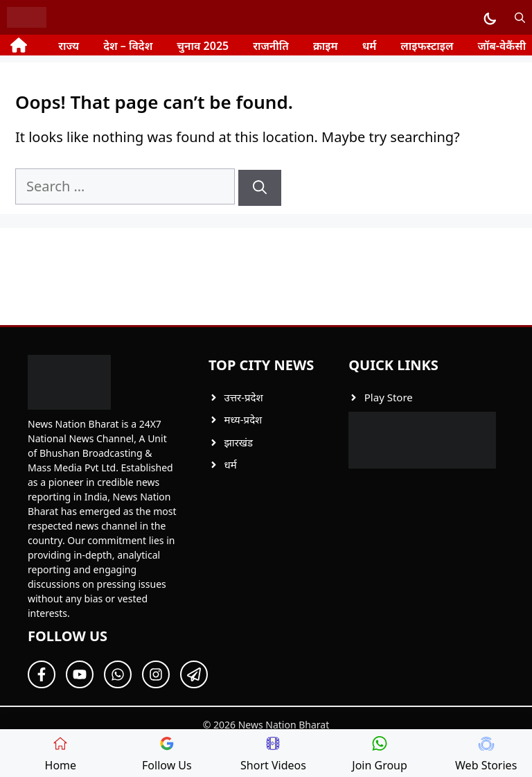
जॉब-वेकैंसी (502, 46)
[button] (520, 17)
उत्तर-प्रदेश (243, 397)
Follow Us (167, 754)
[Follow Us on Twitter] (80, 674)
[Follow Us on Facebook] (42, 674)
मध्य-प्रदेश (243, 419)
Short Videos (273, 754)
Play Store (389, 397)
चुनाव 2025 (203, 46)
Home (61, 754)
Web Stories (486, 754)
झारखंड (238, 442)
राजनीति (271, 46)
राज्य (69, 46)
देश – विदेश (128, 46)
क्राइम (326, 46)
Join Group (380, 754)
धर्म (370, 46)
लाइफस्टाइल (427, 46)
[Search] (260, 188)
